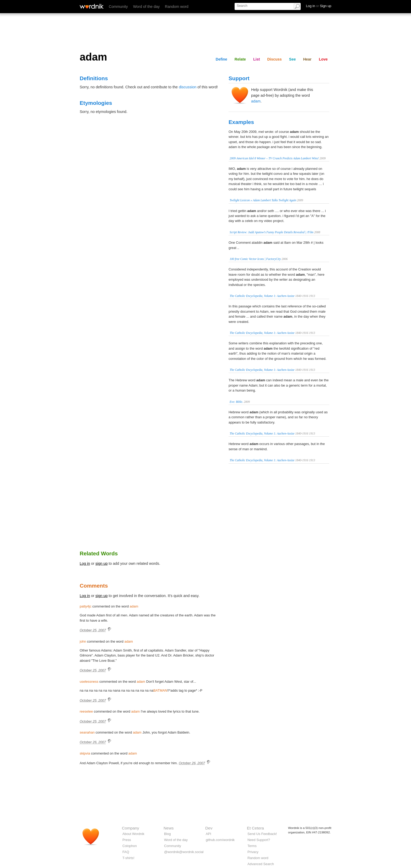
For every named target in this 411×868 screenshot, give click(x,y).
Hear (307, 59)
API (209, 834)
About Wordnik (133, 834)
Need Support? (259, 840)
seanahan (87, 732)
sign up (101, 563)
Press (127, 840)
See (293, 59)
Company (131, 828)
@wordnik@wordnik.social (184, 852)
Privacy (253, 852)
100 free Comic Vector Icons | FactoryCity (255, 259)
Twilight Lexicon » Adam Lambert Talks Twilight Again (263, 200)
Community (118, 7)
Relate (240, 59)
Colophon (130, 846)
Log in (85, 563)
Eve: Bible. (236, 402)
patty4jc (86, 606)
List (257, 59)
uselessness (89, 682)
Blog (167, 834)
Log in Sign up (319, 6)
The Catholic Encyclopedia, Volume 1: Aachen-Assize (262, 296)
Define (221, 59)
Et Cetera (255, 828)
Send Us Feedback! (262, 834)
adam (256, 101)
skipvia (85, 753)
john (83, 641)
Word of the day (146, 7)
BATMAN (160, 690)
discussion (188, 87)
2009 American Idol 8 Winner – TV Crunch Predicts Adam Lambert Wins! (274, 158)
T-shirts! (128, 858)
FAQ (126, 852)
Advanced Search (261, 864)
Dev (209, 828)
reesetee (86, 711)
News (169, 828)
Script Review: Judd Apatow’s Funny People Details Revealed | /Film (272, 232)
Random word (177, 7)
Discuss (275, 59)
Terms (252, 846)
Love (323, 59)
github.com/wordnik (220, 840)
